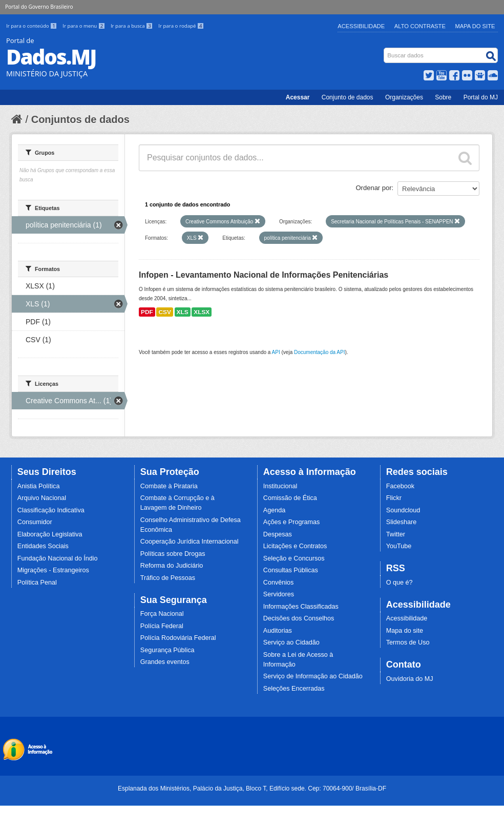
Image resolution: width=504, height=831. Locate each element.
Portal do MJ (481, 97)
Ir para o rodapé (181, 26)
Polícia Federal (162, 626)
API (276, 352)
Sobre (443, 97)
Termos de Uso (408, 642)
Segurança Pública (167, 650)
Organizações (404, 97)
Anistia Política (39, 486)
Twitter (396, 534)
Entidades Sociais (43, 546)
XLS (183, 312)
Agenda (274, 510)
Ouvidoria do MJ (410, 679)
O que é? (400, 583)
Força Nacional (162, 614)
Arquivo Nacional (42, 498)
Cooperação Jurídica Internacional (190, 542)
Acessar (298, 97)
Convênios (279, 583)
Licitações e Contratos (295, 546)
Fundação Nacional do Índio (58, 558)
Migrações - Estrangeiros (53, 570)
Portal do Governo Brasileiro (39, 7)
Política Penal (37, 583)
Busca (385, 50)
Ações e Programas (292, 522)
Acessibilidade (361, 26)
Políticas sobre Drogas (173, 554)
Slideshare (402, 522)
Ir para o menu (85, 26)
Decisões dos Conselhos (299, 618)
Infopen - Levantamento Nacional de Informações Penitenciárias (264, 275)
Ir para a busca (132, 26)
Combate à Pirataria (169, 486)
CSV (164, 312)
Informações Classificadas (301, 607)
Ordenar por (374, 188)
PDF (147, 312)
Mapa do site (405, 631)
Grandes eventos (165, 662)
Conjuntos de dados (80, 119)
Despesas (278, 534)
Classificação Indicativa (51, 510)
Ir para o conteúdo (32, 26)
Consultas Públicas (291, 570)
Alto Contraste (420, 26)
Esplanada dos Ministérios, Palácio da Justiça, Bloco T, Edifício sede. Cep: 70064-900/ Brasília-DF (252, 788)
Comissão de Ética (290, 498)
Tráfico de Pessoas (168, 578)
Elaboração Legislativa (50, 534)
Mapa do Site (475, 26)
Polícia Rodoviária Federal (178, 638)
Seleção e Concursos (294, 558)
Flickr (394, 498)
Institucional (280, 486)
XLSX (202, 312)
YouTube (399, 546)
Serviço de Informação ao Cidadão (313, 676)
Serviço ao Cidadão (291, 642)
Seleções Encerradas (294, 689)
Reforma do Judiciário (172, 566)
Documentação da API (320, 352)
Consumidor (35, 522)
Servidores (279, 594)
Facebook (400, 486)
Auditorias (278, 631)
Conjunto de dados (348, 97)
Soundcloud (403, 510)
